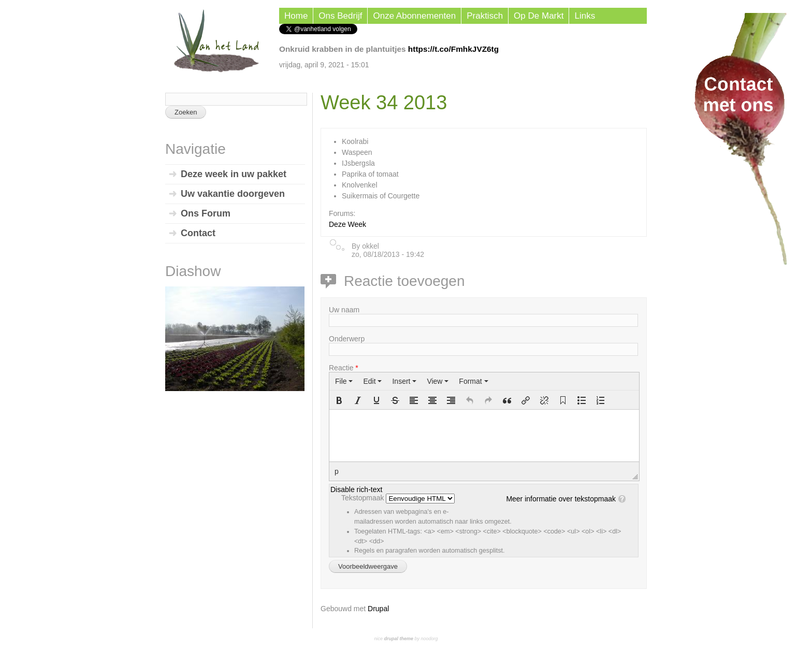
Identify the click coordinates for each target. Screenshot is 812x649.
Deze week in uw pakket (234, 174)
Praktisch (485, 16)
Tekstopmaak (364, 498)
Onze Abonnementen (414, 16)
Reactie (344, 368)
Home (296, 16)
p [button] (337, 471)
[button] (339, 400)
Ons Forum (206, 213)
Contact (198, 233)
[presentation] (344, 381)
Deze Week (347, 224)
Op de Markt (539, 16)
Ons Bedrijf (340, 16)
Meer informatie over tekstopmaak (561, 499)
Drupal (378, 609)
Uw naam (344, 310)
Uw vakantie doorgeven (233, 194)
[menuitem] (344, 381)
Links (585, 16)
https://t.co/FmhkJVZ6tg (453, 49)
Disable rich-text (356, 489)
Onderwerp (347, 339)
